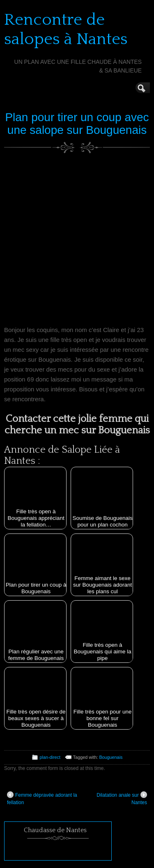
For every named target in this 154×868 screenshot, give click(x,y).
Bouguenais (111, 757)
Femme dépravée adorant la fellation (42, 798)
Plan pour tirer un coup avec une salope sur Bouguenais (77, 124)
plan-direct (50, 757)
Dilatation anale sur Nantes (122, 798)
